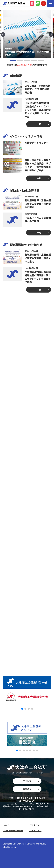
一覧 (39, 124)
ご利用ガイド (35, 825)
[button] (3, 34)
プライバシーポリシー (13, 831)
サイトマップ (35, 831)
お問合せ (31, 789)
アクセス (31, 781)
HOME (6, 825)
